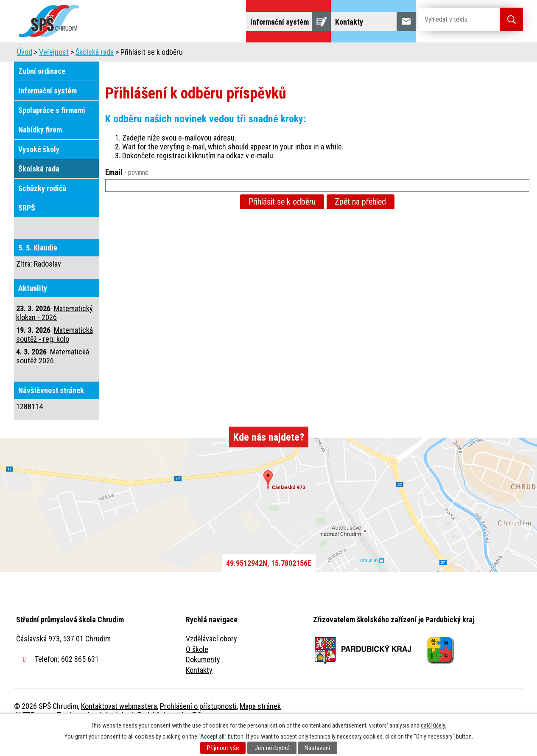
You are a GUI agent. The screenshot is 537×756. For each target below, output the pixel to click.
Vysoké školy (39, 173)
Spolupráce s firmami (52, 134)
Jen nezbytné (272, 748)
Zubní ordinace (42, 95)
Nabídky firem (40, 153)
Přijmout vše (223, 748)
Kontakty (199, 694)
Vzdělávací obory (211, 662)
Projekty (408, 54)
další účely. (434, 725)
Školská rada (95, 76)
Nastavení (317, 748)
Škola (114, 54)
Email (127, 196)
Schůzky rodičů (42, 212)
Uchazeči (155, 54)
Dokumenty (203, 683)
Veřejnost (362, 54)
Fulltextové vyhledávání (476, 54)
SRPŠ (27, 232)
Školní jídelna (276, 54)
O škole (197, 673)
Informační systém (48, 114)
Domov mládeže (212, 54)
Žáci (322, 54)
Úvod (80, 54)
